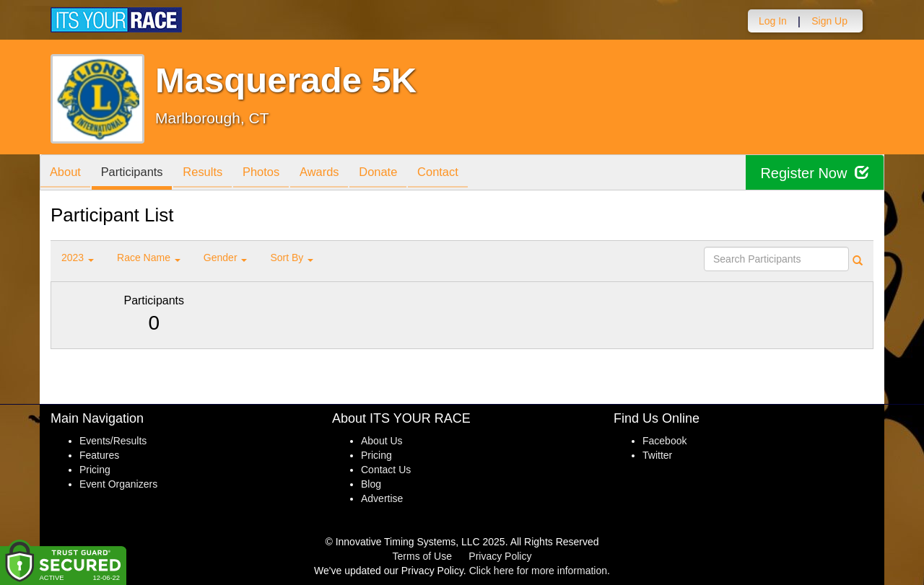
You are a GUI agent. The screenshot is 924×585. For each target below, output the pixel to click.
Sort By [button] (292, 258)
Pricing (95, 470)
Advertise (382, 498)
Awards (337, 173)
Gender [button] (226, 258)
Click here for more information (538, 571)
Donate (399, 173)
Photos (275, 173)
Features (99, 455)
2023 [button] (78, 258)
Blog (371, 484)
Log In (773, 21)
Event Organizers (118, 484)
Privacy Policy (500, 556)
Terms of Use (422, 556)
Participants (138, 173)
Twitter (657, 455)
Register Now (815, 173)
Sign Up (829, 21)
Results (213, 173)
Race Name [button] (149, 258)
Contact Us (386, 470)
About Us (382, 441)
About (67, 173)
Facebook (664, 441)
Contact (463, 173)
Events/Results (113, 441)
